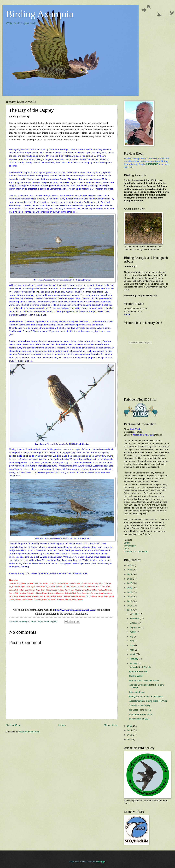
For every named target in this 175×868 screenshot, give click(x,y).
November (135, 618)
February (134, 659)
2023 (130, 579)
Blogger (102, 862)
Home (62, 725)
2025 (130, 570)
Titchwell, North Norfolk (140, 667)
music (127, 549)
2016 (130, 610)
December (135, 614)
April (132, 650)
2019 (130, 597)
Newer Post (13, 725)
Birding (127, 543)
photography (130, 546)
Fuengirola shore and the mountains (146, 696)
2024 (130, 574)
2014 (130, 730)
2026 (130, 565)
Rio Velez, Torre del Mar (140, 710)
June (132, 641)
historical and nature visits (136, 552)
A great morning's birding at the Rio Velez (148, 701)
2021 (130, 588)
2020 (130, 592)
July (132, 636)
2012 (130, 739)
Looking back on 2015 (139, 719)
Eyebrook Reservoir (138, 671)
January (134, 663)
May (132, 645)
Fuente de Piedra (137, 692)
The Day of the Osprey (140, 705)
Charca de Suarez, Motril (141, 714)
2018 (130, 601)
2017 (130, 606)
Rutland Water (136, 676)
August (133, 632)
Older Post (111, 725)
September (135, 627)
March (133, 654)
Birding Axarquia (40, 14)
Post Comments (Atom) (29, 732)
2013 (130, 735)
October (134, 623)
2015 (130, 726)
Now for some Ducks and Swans (144, 680)
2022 (130, 583)
